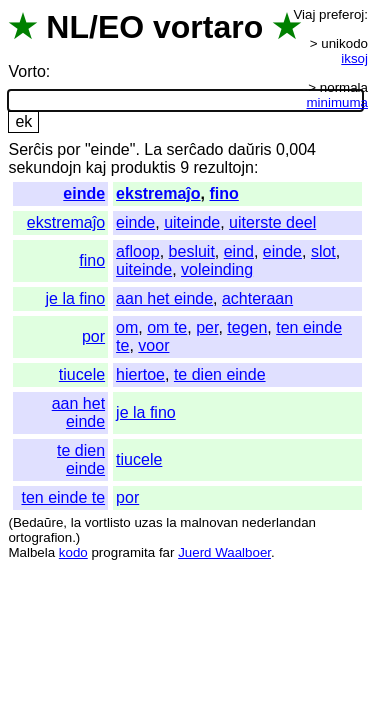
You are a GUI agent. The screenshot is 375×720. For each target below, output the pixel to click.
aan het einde (164, 298)
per (207, 327)
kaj (96, 167)
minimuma (337, 102)
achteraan (257, 298)
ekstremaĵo (158, 193)
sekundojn (44, 167)
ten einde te (63, 497)
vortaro (208, 27)
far (167, 552)
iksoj (354, 58)
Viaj (304, 14)
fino (223, 193)
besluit (192, 251)
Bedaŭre (38, 522)
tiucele (82, 374)
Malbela (31, 552)
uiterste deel (272, 222)
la (76, 522)
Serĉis (30, 149)
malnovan (209, 522)
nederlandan (279, 522)
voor (153, 345)
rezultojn (223, 167)
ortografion (40, 537)
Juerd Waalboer (224, 552)
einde (84, 193)
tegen (247, 327)
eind (239, 251)
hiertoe (140, 374)
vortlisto (108, 522)
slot (323, 251)
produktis (143, 167)
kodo (73, 552)
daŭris (250, 149)
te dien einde (220, 374)
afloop (138, 251)
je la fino (76, 298)
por (68, 149)
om (127, 327)
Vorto (26, 71)
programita (123, 552)
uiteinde (192, 222)
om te (167, 327)
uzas (148, 522)
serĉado (195, 149)
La (153, 149)
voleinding (217, 269)
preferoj (341, 14)
